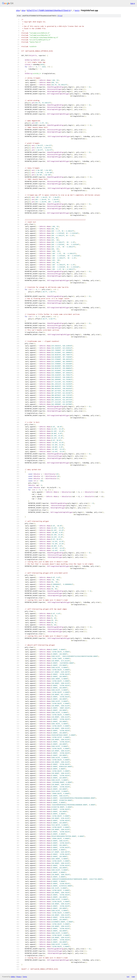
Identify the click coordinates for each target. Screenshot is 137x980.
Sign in (133, 3)
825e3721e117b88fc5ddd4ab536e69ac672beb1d (49, 10)
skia (18, 10)
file (60, 16)
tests (77, 10)
